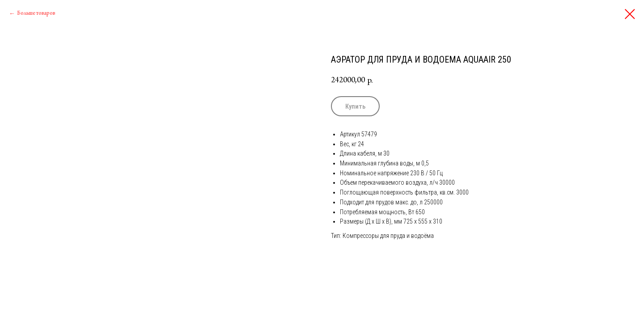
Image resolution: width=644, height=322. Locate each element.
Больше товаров (36, 13)
